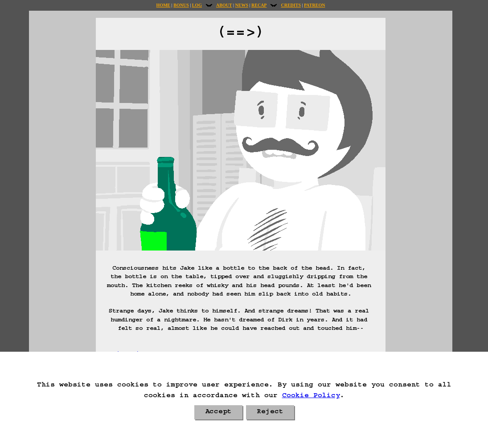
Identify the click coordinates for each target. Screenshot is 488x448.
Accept (218, 412)
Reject (270, 412)
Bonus (181, 5)
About (224, 5)
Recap (259, 5)
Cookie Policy (311, 396)
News (242, 5)
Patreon (314, 5)
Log (197, 5)
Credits (291, 5)
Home (164, 5)
